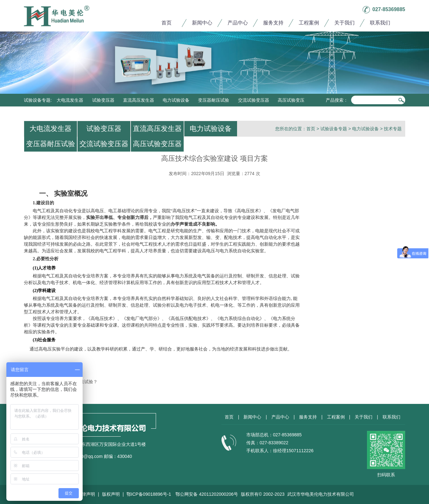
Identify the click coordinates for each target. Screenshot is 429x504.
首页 (167, 23)
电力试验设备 (176, 100)
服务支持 (273, 23)
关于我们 (344, 23)
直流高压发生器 (139, 100)
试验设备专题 (37, 100)
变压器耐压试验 (214, 100)
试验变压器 (103, 100)
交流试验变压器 (254, 100)
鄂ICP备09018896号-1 (149, 494)
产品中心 (238, 23)
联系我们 (380, 23)
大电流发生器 (70, 100)
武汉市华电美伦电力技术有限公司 (321, 494)
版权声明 (111, 494)
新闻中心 (202, 23)
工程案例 (309, 23)
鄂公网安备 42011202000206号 (207, 494)
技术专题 (393, 129)
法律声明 (86, 494)
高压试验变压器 (157, 144)
